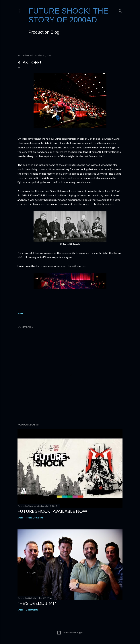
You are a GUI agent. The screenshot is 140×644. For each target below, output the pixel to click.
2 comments (32, 610)
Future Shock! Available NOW (52, 511)
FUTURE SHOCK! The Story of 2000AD (68, 15)
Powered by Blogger (70, 633)
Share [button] (20, 313)
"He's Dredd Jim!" (37, 603)
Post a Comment (34, 518)
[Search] (120, 10)
